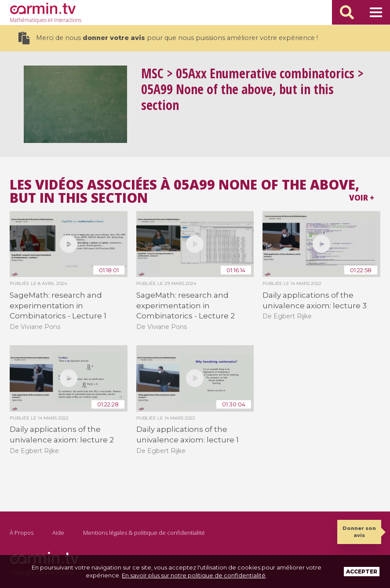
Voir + (362, 198)
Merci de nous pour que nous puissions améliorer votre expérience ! (168, 38)
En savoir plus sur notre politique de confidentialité (194, 575)
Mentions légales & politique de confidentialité (144, 533)
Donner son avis (359, 531)
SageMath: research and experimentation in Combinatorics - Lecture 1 (58, 305)
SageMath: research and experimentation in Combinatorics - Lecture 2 (186, 305)
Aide (58, 533)
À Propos (22, 533)
